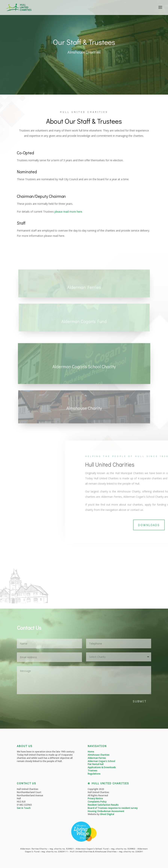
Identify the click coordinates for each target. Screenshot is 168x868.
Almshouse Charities (99, 755)
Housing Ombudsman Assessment (106, 811)
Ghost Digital (107, 814)
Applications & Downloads (102, 767)
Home (91, 752)
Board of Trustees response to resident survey (113, 808)
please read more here (68, 212)
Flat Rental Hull (96, 764)
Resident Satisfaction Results (103, 805)
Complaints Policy (97, 802)
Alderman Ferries (97, 758)
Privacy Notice (95, 798)
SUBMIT (140, 701)
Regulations (94, 774)
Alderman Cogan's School (101, 761)
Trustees (93, 771)
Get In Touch (24, 808)
